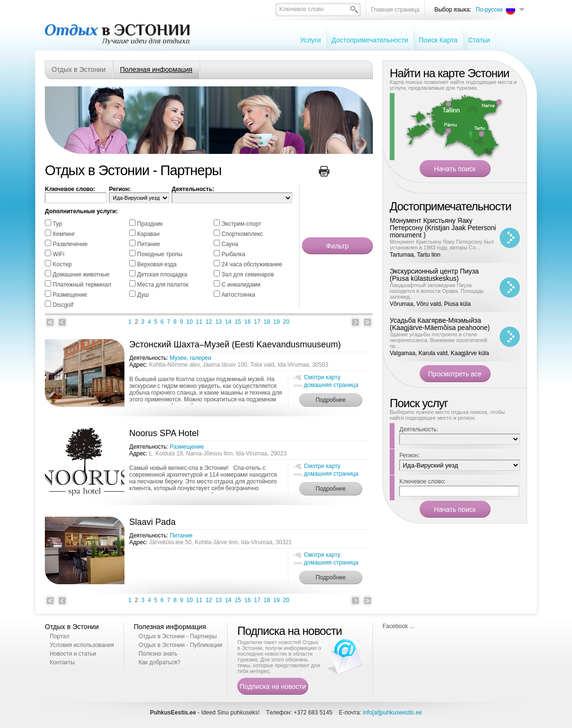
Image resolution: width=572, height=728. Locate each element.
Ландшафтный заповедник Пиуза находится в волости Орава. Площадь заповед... (437, 291)
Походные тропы (160, 254)
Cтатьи (479, 40)
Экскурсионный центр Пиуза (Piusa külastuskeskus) (434, 275)
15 (238, 322)
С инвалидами (241, 285)
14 (228, 322)
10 (189, 322)
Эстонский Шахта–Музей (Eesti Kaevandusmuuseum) (235, 344)
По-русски (489, 10)
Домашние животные (81, 275)
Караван (148, 234)
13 (218, 322)
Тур (57, 224)
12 (209, 322)
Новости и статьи (73, 654)
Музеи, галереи (191, 358)
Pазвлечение (70, 244)
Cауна (230, 244)
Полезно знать (158, 654)
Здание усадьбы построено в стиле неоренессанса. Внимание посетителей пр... (438, 340)
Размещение (70, 295)
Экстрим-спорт (241, 224)
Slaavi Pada (152, 522)
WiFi (58, 254)
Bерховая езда (157, 264)
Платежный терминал (82, 285)
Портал (60, 636)
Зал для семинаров (248, 275)
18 (267, 322)
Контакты (62, 662)
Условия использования (82, 645)
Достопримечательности (370, 40)
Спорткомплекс (242, 234)
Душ (143, 295)
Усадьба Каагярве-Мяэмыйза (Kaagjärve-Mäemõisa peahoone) (440, 324)
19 (277, 322)
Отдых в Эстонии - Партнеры (177, 636)
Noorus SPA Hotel (164, 433)
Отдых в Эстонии (79, 69)
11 (199, 322)
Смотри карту (322, 377)
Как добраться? (159, 662)
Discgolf (63, 305)
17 (257, 322)
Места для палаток (163, 285)
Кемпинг (64, 234)
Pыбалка (233, 254)
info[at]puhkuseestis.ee (392, 713)
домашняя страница (331, 385)
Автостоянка (238, 295)
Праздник (150, 224)
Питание (148, 244)
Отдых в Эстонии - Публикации (180, 645)
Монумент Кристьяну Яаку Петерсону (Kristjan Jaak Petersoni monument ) (443, 228)
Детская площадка (162, 275)
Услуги (310, 40)
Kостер (62, 264)
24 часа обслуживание (252, 264)
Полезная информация (156, 69)
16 (247, 322)
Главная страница (395, 10)
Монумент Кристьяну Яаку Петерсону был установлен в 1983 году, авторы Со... (442, 245)
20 (286, 322)
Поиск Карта (438, 40)
